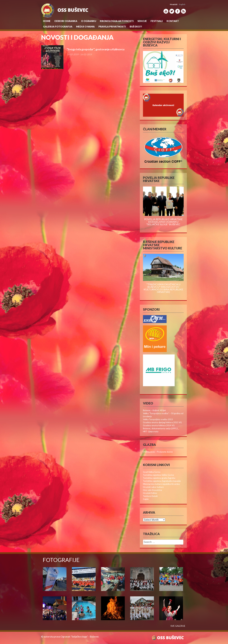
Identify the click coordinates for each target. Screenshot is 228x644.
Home (47, 21)
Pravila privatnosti (112, 27)
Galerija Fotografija (58, 27)
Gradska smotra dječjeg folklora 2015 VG (162, 422)
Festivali (157, 21)
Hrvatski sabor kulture (153, 487)
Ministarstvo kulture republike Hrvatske (161, 484)
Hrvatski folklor (150, 493)
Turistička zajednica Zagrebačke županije (162, 481)
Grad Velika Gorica (152, 472)
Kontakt (173, 21)
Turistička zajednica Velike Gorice (158, 475)
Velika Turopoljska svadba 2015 (158, 419)
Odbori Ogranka (66, 21)
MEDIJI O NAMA (85, 27)
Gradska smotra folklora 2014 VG (159, 425)
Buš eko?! (136, 27)
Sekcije (142, 21)
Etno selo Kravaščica (152, 490)
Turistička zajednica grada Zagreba (159, 478)
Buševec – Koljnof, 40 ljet (154, 410)
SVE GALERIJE (178, 626)
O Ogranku (89, 21)
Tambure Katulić (150, 496)
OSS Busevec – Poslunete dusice (158, 452)
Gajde (146, 499)
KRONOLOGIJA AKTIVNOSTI (117, 21)
